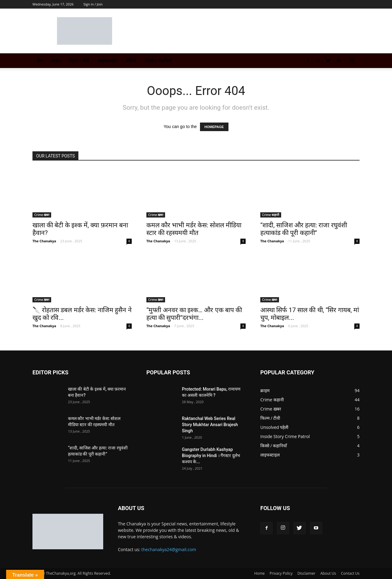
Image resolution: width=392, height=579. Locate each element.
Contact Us (350, 573)
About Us (328, 573)
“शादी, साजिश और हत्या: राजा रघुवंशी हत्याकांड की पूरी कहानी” (304, 229)
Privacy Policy (281, 573)
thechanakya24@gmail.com (169, 549)
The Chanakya (44, 241)
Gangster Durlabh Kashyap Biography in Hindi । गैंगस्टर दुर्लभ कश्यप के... (211, 456)
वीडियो (131, 61)
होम (40, 61)
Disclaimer (306, 573)
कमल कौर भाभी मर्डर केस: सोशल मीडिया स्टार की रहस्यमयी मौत (194, 229)
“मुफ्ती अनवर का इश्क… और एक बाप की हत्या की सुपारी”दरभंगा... (194, 314)
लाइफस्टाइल (107, 61)
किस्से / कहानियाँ (158, 61)
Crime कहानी (271, 215)
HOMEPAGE (214, 127)
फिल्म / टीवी (79, 61)
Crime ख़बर (42, 215)
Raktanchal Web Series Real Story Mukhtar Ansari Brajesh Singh (210, 425)
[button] (352, 61)
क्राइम (56, 61)
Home (259, 573)
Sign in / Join (93, 4)
